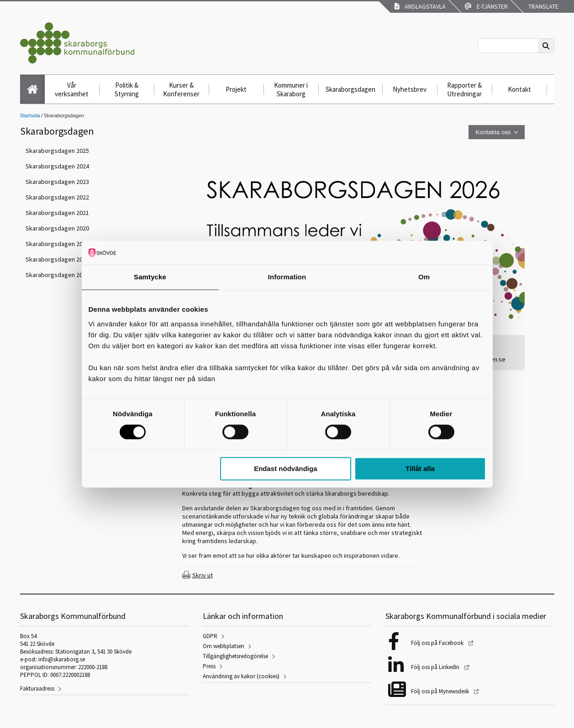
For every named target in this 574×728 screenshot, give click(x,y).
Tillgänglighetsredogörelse (235, 656)
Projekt (236, 89)
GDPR (210, 636)
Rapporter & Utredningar (464, 89)
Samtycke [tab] (150, 277)
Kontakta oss (493, 132)
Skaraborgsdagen (350, 89)
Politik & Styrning (127, 89)
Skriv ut (203, 575)
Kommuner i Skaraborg (291, 89)
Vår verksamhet (72, 89)
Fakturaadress (37, 689)
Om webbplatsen (224, 646)
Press (209, 666)
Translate (543, 6)
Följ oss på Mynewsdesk (441, 691)
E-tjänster (486, 6)
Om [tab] (424, 277)
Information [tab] (287, 277)
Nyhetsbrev (410, 89)
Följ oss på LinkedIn (436, 667)
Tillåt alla (420, 469)
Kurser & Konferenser (181, 89)
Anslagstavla (420, 6)
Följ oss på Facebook (438, 643)
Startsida (30, 115)
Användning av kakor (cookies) (241, 676)
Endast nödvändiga (285, 469)
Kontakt (519, 89)
